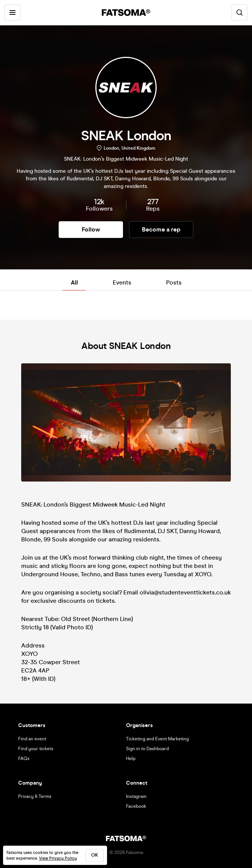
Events (122, 282)
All (74, 282)
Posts (174, 282)
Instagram (136, 796)
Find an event (32, 739)
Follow (91, 229)
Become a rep (161, 229)
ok (95, 855)
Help (131, 759)
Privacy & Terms (35, 796)
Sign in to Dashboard (147, 749)
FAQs (24, 759)
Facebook (136, 806)
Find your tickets (36, 749)
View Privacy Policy (58, 858)
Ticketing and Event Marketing (157, 739)
